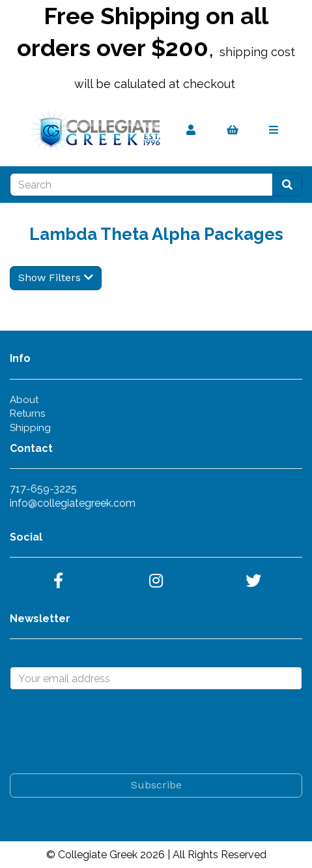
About (24, 400)
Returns (27, 413)
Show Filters (56, 277)
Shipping (30, 428)
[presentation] (109, 732)
